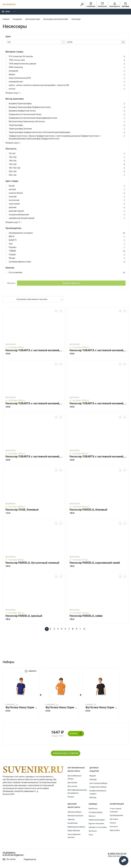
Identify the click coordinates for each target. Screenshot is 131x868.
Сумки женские (74, 831)
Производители (116, 815)
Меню (6, 12)
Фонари (71, 797)
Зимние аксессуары (97, 820)
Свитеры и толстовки (98, 827)
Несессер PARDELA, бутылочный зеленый (32, 563)
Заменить (31, 671)
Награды (93, 779)
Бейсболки (93, 809)
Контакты (114, 827)
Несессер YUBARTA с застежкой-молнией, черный (98, 457)
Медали (93, 776)
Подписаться (30, 859)
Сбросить (11, 283)
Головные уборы (96, 812)
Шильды (93, 797)
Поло (91, 835)
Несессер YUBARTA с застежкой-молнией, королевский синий (98, 350)
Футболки (93, 831)
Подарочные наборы (98, 787)
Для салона (72, 786)
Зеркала (71, 819)
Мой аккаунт (115, 5)
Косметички (72, 823)
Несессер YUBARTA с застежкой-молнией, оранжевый (98, 403)
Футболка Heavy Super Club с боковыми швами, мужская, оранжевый (61, 707)
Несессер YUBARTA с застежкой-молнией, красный (34, 403)
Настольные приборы (98, 783)
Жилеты (92, 816)
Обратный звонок (115, 856)
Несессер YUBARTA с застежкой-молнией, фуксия (34, 457)
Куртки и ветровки (96, 823)
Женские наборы (74, 812)
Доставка (114, 819)
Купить (76, 734)
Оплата (113, 823)
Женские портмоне (75, 816)
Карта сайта (115, 830)
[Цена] (33, 42)
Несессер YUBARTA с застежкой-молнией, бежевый (34, 350)
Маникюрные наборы (76, 827)
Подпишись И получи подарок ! (13, 854)
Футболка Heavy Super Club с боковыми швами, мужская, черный (101, 707)
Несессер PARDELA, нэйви (86, 616)
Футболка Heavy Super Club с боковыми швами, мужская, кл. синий (21, 707)
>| (84, 629)
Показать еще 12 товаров (65, 753)
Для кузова (72, 782)
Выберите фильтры (71, 283)
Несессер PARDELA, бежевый (88, 510)
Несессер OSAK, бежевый (22, 510)
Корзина (125, 5)
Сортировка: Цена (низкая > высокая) (32, 299)
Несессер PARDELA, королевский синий (95, 563)
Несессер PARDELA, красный (24, 616)
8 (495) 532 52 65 (117, 854)
